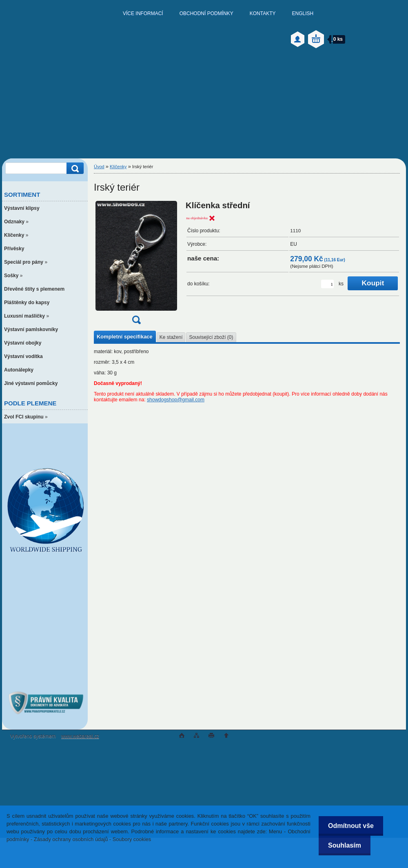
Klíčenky (118, 167)
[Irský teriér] (136, 265)
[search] (74, 168)
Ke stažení (171, 337)
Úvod (99, 167)
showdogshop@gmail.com (176, 400)
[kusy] (327, 284)
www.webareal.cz (80, 736)
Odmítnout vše (350, 826)
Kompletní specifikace (125, 337)
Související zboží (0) (211, 337)
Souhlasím (343, 845)
